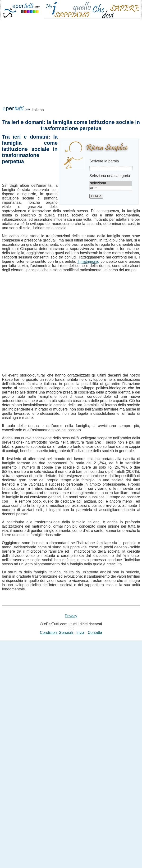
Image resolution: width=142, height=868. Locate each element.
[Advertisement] (44, 69)
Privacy (71, 616)
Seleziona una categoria (110, 176)
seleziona (111, 183)
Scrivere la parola (104, 161)
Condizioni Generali (56, 633)
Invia (80, 633)
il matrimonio (88, 261)
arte (111, 188)
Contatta (95, 633)
